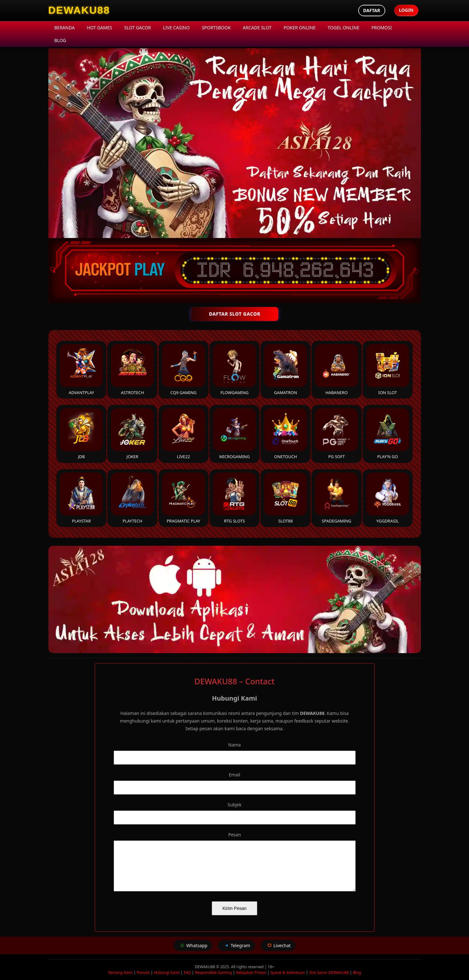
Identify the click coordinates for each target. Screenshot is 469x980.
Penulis (143, 973)
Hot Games (100, 28)
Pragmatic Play (184, 498)
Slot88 (285, 498)
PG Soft (336, 434)
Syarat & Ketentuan (288, 973)
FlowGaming (234, 370)
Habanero (336, 370)
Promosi (382, 28)
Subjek (235, 805)
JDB (81, 434)
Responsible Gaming (213, 973)
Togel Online (343, 28)
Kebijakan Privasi (251, 973)
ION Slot (388, 370)
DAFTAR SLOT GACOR (234, 314)
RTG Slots (234, 498)
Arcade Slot (257, 28)
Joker (132, 434)
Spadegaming (336, 498)
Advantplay (81, 370)
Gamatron (285, 370)
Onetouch (285, 434)
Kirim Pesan (234, 908)
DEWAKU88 (206, 967)
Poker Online (300, 28)
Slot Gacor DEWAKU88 (329, 973)
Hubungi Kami (167, 973)
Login (406, 10)
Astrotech (132, 370)
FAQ (187, 973)
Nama (234, 745)
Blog (60, 40)
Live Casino (176, 28)
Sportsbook (216, 28)
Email (235, 775)
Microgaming (234, 434)
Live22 (184, 434)
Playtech (132, 498)
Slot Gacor (138, 28)
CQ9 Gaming (184, 370)
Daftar (372, 10)
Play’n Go (388, 434)
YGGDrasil (388, 498)
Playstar (81, 498)
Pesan (235, 835)
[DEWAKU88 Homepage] (79, 11)
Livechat (278, 945)
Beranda (65, 28)
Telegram (236, 945)
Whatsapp (193, 945)
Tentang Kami (120, 973)
